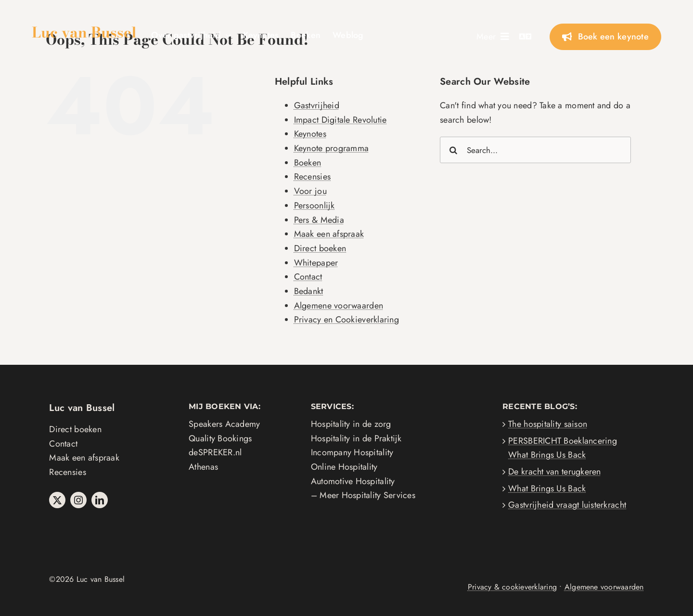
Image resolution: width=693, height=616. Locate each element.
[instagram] (78, 500)
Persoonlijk (314, 205)
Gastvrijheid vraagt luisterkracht (567, 505)
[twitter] (57, 500)
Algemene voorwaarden (339, 306)
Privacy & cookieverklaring (512, 587)
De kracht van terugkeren (554, 472)
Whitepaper (316, 263)
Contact (308, 277)
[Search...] (535, 150)
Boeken (308, 163)
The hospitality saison (548, 424)
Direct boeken (320, 248)
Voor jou (310, 191)
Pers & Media (319, 220)
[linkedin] (100, 500)
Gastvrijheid (317, 105)
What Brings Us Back (547, 488)
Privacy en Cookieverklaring (346, 320)
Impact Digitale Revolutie (340, 120)
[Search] (453, 150)
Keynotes (310, 134)
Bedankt (309, 291)
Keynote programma (332, 148)
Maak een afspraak (329, 234)
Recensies (312, 177)
